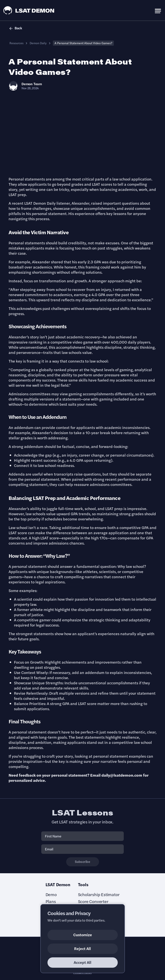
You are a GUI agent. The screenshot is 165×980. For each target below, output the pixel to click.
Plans (51, 901)
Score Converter (93, 901)
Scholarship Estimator (99, 894)
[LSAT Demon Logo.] (29, 10)
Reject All (82, 948)
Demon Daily (38, 43)
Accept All (82, 962)
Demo (51, 894)
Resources (16, 43)
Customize (83, 935)
